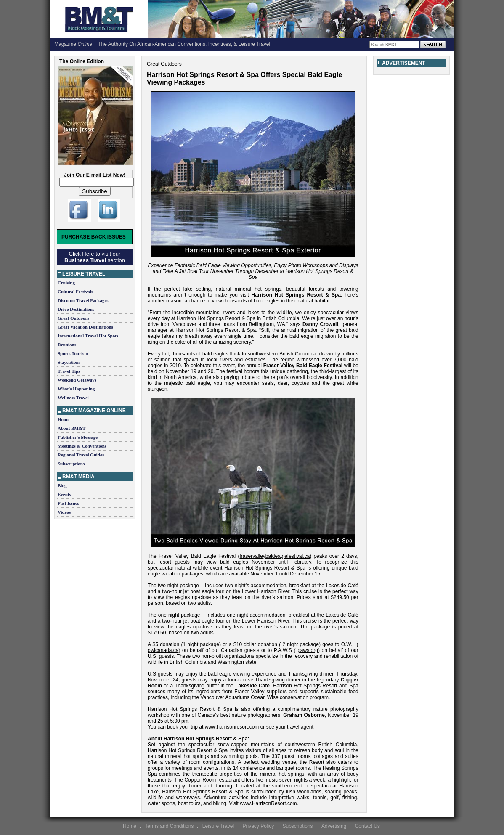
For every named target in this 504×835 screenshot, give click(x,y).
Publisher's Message (78, 437)
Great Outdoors (73, 318)
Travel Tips (69, 371)
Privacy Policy (258, 826)
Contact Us (367, 826)
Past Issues (68, 503)
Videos (64, 512)
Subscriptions (71, 464)
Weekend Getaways (77, 380)
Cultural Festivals (75, 292)
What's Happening (76, 389)
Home (64, 419)
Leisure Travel (218, 826)
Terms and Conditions (169, 826)
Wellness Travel (73, 398)
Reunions (67, 345)
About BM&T (72, 428)
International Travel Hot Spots (88, 336)
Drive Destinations (76, 309)
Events (64, 494)
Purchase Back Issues (94, 237)
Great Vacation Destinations (85, 327)
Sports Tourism (73, 353)
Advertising (334, 826)
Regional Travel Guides (81, 455)
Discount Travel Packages (83, 300)
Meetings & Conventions (82, 446)
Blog (62, 485)
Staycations (69, 362)
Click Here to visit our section (95, 257)
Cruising (66, 283)
